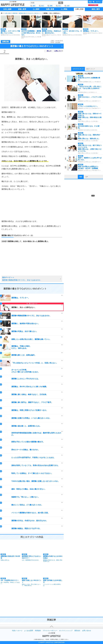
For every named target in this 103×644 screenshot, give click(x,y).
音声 (87, 177)
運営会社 (77, 631)
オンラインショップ (66, 631)
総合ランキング (91, 69)
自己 (60, 6)
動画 (81, 177)
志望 (68, 6)
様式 (42, 6)
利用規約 (38, 631)
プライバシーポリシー (50, 631)
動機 (51, 6)
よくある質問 (29, 631)
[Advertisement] (32, 205)
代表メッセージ (17, 631)
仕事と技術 (8, 13)
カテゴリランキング (78, 69)
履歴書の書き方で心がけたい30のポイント (30, 13)
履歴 (34, 6)
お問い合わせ (87, 631)
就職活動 (15, 13)
